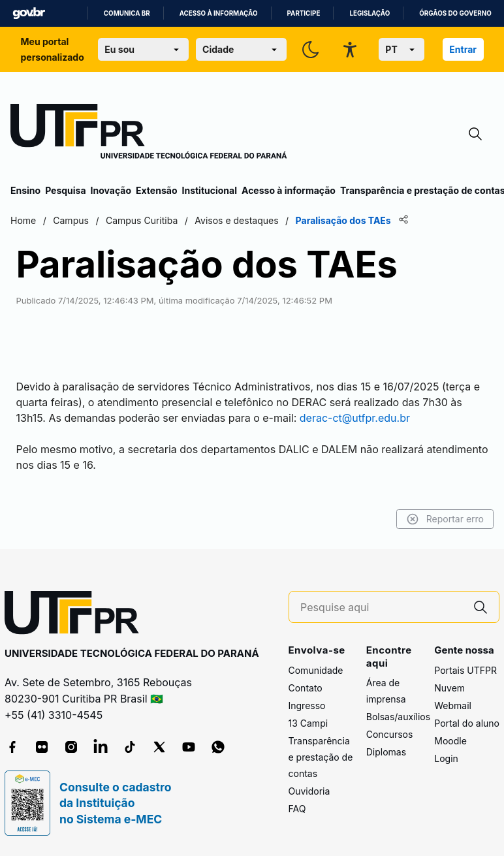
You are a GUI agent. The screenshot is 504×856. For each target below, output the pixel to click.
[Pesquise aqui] (381, 608)
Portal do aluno (467, 723)
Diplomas (386, 752)
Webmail (453, 705)
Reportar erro (445, 519)
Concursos (390, 734)
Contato (306, 688)
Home (23, 220)
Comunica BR (127, 13)
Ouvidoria (309, 791)
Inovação (111, 190)
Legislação (370, 13)
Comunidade (316, 670)
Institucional (209, 190)
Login (446, 758)
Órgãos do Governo (455, 13)
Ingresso (307, 705)
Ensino (25, 190)
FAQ (297, 809)
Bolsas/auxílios (398, 717)
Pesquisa (65, 190)
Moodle (450, 741)
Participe (304, 13)
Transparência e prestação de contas (321, 757)
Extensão (156, 190)
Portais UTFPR (465, 670)
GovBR (29, 13)
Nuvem (449, 688)
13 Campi (308, 723)
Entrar (463, 49)
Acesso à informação (219, 13)
